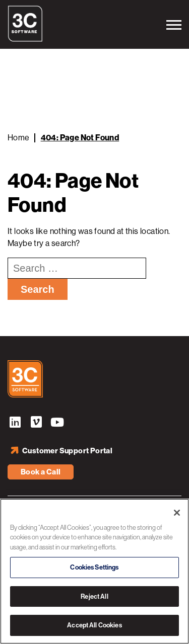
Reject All (94, 596)
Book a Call (41, 472)
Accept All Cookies (94, 625)
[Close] (177, 513)
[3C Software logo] (25, 39)
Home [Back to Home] (19, 138)
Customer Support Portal (67, 451)
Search (38, 289)
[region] (94, 571)
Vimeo (36, 424)
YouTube (57, 424)
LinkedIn (15, 424)
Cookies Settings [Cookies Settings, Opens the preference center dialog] (94, 567)
